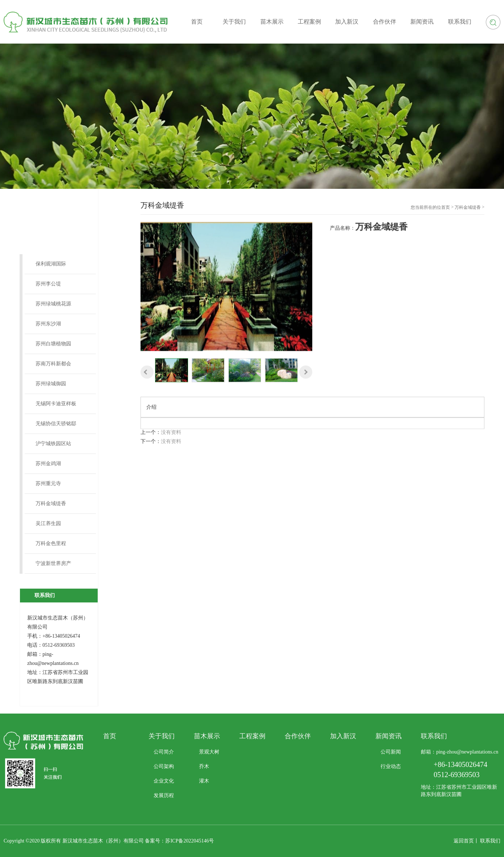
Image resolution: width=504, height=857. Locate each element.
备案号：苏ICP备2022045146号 (179, 841)
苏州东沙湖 (48, 324)
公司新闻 (391, 752)
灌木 (204, 781)
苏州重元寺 (48, 484)
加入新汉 (343, 736)
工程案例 (252, 736)
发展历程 (164, 795)
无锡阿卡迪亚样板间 (56, 407)
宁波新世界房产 (53, 563)
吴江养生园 (48, 523)
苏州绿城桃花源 (53, 304)
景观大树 (209, 752)
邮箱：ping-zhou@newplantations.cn (460, 752)
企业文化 (164, 781)
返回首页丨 (466, 841)
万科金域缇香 (51, 503)
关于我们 (162, 736)
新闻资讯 (389, 736)
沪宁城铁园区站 (53, 444)
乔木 (204, 766)
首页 (446, 207)
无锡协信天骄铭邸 (56, 424)
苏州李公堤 (48, 284)
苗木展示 (207, 736)
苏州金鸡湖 (48, 464)
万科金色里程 (51, 543)
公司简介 (164, 752)
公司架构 (164, 766)
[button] (147, 398)
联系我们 (490, 841)
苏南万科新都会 (53, 364)
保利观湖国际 (51, 264)
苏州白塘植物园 (53, 344)
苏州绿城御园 (51, 384)
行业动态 (391, 766)
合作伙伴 (298, 736)
